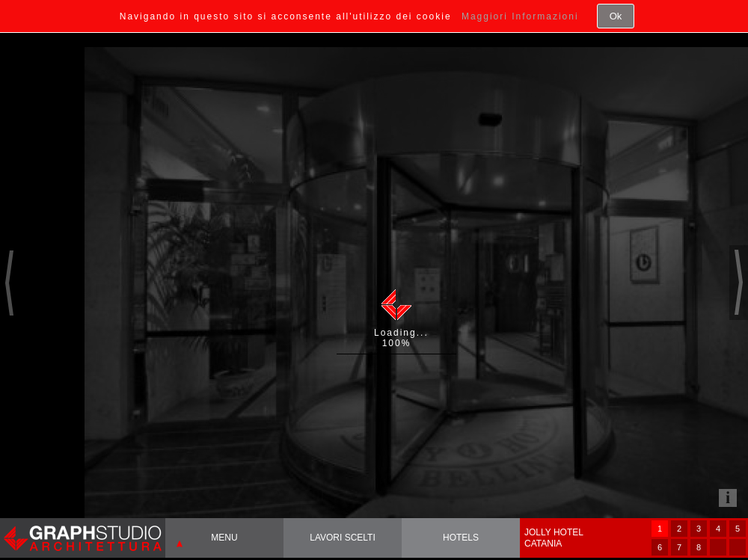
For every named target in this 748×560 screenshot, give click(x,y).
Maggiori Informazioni (520, 16)
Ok (616, 16)
